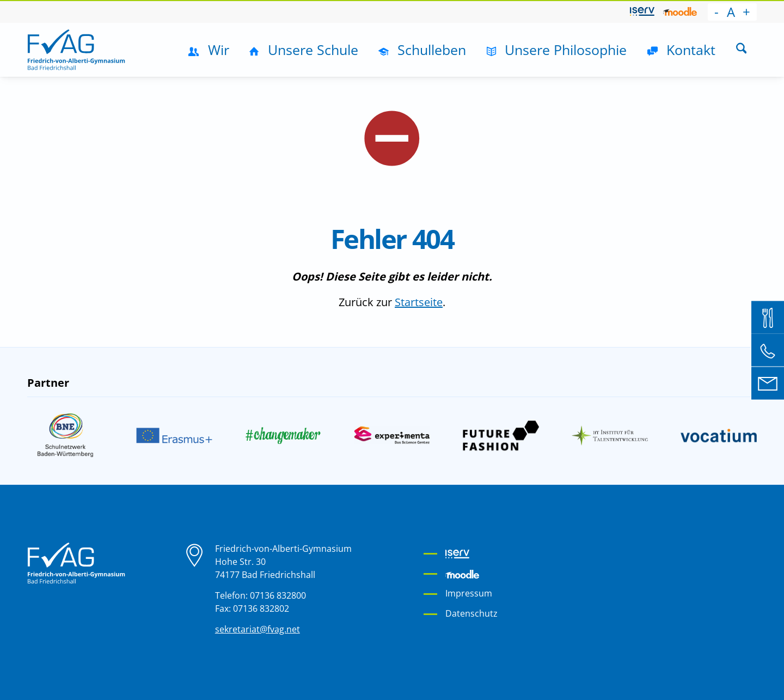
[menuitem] (642, 12)
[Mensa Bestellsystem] (768, 317)
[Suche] (741, 50)
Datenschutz (471, 613)
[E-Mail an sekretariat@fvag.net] (768, 383)
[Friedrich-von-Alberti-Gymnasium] (76, 50)
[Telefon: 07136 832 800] (768, 350)
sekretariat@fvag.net (258, 629)
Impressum (469, 593)
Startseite (419, 302)
